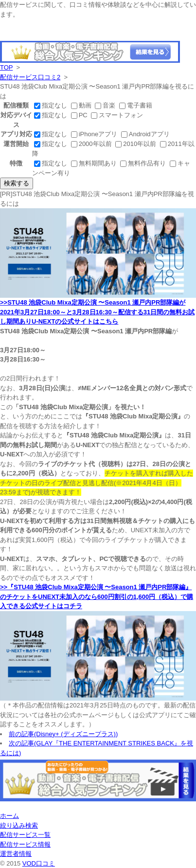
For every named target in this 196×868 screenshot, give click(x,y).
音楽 (106, 105)
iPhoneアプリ (95, 134)
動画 (82, 105)
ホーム (9, 816)
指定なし (52, 105)
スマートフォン (117, 115)
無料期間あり (95, 163)
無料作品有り (144, 163)
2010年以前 (137, 144)
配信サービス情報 (25, 844)
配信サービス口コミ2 (30, 77)
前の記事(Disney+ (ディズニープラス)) (63, 734)
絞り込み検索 (19, 825)
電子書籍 (136, 105)
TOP (6, 67)
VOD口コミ (39, 863)
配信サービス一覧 (25, 835)
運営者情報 (16, 854)
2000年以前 (92, 144)
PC (80, 115)
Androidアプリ (145, 134)
